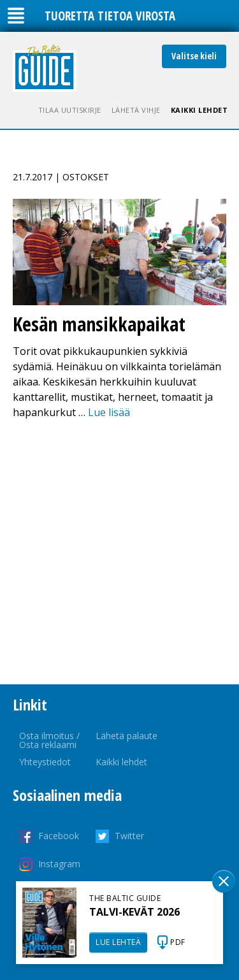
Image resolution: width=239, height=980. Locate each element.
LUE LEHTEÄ (118, 942)
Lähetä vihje (136, 110)
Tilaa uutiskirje (70, 110)
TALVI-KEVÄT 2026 (134, 912)
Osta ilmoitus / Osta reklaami (49, 740)
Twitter (129, 836)
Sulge (224, 881)
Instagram (59, 864)
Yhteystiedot (45, 762)
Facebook (59, 836)
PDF (178, 942)
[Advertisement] (119, 552)
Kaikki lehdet (199, 110)
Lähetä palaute (127, 736)
